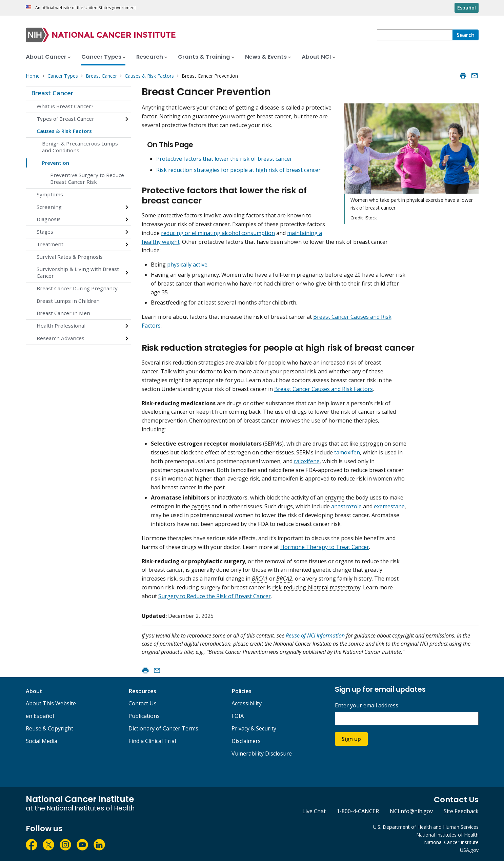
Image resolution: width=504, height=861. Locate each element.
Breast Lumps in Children (68, 301)
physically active (187, 265)
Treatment (50, 244)
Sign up (351, 739)
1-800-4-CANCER (358, 811)
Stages (45, 232)
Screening (49, 207)
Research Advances (61, 338)
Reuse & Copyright (49, 728)
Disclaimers (246, 741)
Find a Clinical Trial (152, 741)
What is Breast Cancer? (65, 106)
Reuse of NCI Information (315, 635)
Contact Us (143, 703)
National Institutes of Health (447, 835)
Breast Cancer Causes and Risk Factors (324, 389)
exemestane (389, 506)
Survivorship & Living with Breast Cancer (78, 272)
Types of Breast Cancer (65, 119)
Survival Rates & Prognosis (70, 257)
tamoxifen (347, 452)
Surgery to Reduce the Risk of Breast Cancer (215, 596)
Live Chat (314, 811)
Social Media (42, 741)
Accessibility (247, 703)
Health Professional (61, 326)
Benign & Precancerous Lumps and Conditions (80, 147)
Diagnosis (49, 219)
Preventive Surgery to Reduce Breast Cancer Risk (87, 178)
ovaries (201, 506)
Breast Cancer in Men (63, 313)
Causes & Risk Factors (64, 131)
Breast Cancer (52, 93)
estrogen (371, 444)
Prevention (56, 163)
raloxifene (307, 461)
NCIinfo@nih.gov (411, 811)
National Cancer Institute (451, 842)
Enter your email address (367, 706)
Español (467, 8)
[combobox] (415, 35)
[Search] (466, 35)
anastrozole (346, 506)
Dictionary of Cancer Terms (163, 728)
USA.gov (469, 850)
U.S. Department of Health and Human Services (426, 827)
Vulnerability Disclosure (262, 754)
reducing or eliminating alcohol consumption (218, 233)
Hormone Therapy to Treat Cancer (325, 547)
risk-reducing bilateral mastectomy (316, 587)
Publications (144, 716)
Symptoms (50, 194)
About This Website (51, 703)
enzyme (335, 497)
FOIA (238, 716)
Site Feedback (461, 811)
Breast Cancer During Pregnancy (77, 288)
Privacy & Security (254, 728)
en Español (40, 716)
